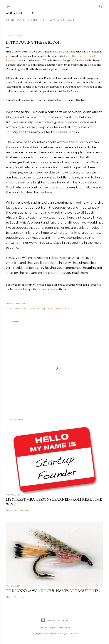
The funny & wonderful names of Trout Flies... (53, 591)
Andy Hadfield (19, 13)
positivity (41, 308)
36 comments (22, 511)
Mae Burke (64, 627)
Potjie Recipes (28, 20)
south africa (63, 308)
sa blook (51, 308)
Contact (68, 20)
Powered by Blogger (55, 620)
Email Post (21, 303)
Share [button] (9, 303)
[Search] (101, 6)
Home (10, 20)
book (16, 308)
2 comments (22, 597)
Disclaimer (50, 20)
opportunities (27, 308)
